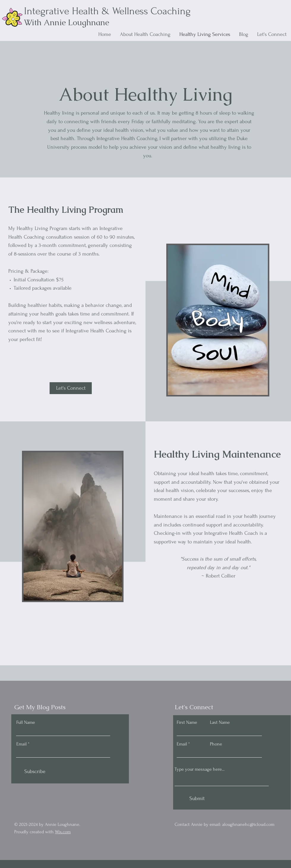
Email (22, 744)
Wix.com (63, 832)
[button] (71, 388)
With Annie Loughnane (67, 22)
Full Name (26, 722)
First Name (187, 722)
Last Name (220, 722)
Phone (216, 744)
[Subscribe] (35, 772)
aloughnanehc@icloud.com (248, 824)
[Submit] (197, 799)
